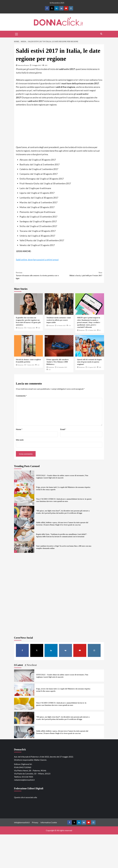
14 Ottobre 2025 (61, 325)
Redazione (21, 328)
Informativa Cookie (49, 822)
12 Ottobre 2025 (92, 330)
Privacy (35, 822)
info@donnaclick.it (22, 822)
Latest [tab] (19, 665)
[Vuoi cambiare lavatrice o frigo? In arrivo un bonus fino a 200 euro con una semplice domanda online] (24, 547)
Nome (19, 429)
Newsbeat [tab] (31, 665)
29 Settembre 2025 (62, 367)
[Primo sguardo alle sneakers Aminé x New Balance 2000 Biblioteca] (59, 346)
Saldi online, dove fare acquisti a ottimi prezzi (37, 260)
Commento (21, 396)
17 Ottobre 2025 (31, 328)
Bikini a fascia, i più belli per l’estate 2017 (81, 274)
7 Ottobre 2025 (30, 365)
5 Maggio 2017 (37, 65)
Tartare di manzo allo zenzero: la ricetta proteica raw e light (38, 275)
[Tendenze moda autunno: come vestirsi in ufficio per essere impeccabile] (59, 304)
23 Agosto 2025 (92, 367)
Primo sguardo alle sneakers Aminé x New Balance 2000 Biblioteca (58, 362)
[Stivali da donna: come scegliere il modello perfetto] (28, 346)
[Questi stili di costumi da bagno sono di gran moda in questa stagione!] (90, 346)
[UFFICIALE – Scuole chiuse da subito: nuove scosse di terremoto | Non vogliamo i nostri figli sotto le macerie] (24, 476)
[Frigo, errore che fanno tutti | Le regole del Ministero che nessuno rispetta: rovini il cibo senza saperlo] (24, 488)
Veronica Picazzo (24, 65)
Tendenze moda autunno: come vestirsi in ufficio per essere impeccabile (59, 320)
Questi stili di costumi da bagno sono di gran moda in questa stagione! (89, 362)
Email (63, 429)
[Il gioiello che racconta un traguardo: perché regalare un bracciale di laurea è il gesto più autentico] (28, 304)
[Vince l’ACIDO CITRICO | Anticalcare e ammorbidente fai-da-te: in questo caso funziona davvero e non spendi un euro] (24, 500)
